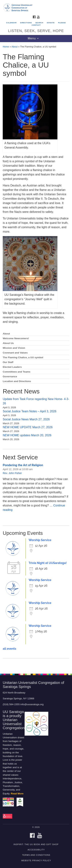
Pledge (62, 23)
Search (39, 23)
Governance (10, 376)
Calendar (11, 23)
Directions (26, 23)
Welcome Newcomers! (16, 338)
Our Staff (8, 362)
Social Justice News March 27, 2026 (26, 419)
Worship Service (40, 540)
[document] (36, 356)
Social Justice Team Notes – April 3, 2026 (30, 411)
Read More (17, 794)
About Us (8, 343)
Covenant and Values (15, 353)
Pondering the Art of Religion (23, 465)
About (14, 47)
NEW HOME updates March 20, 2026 (27, 435)
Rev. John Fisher (12, 473)
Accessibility (36, 850)
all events (9, 649)
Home (6, 47)
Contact (36, 25)
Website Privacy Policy (36, 860)
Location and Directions (17, 381)
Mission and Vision (14, 348)
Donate (51, 23)
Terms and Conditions (36, 855)
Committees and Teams (17, 372)
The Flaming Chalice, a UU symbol (23, 357)
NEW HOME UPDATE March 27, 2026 (28, 427)
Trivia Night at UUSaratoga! (48, 563)
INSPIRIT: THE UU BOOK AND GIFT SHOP (36, 844)
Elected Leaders (12, 367)
